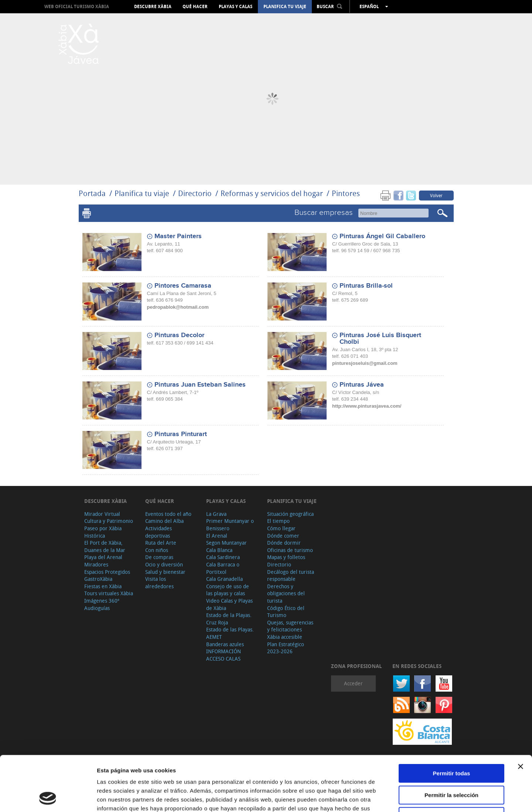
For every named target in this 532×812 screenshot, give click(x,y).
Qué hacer (195, 7)
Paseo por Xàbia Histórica (103, 532)
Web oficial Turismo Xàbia (77, 6)
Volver (436, 195)
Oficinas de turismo (290, 550)
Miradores (96, 564)
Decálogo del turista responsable (291, 575)
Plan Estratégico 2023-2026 (286, 648)
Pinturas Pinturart (181, 434)
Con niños (157, 550)
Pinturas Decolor (179, 335)
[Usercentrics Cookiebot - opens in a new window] (48, 798)
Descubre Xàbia (153, 7)
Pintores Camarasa (183, 286)
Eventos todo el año (168, 514)
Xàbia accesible (285, 637)
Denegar (451, 765)
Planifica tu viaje (285, 7)
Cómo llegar (281, 528)
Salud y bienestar (165, 572)
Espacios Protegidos (107, 572)
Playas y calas (236, 7)
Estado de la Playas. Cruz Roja (229, 619)
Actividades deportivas (158, 532)
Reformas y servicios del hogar (272, 193)
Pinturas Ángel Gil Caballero (382, 236)
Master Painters (178, 236)
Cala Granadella (224, 579)
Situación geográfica (290, 514)
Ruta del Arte (161, 543)
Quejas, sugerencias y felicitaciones (290, 626)
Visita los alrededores (159, 583)
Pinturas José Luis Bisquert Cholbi (380, 339)
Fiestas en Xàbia (103, 586)
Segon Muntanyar (226, 543)
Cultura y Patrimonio (109, 521)
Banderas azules (225, 644)
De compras (159, 557)
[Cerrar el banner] (521, 715)
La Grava (216, 514)
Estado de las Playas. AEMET (230, 633)
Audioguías (97, 608)
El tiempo (278, 521)
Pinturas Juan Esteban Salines (200, 385)
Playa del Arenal (103, 557)
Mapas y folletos (286, 557)
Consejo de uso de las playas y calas (228, 590)
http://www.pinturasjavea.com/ (367, 406)
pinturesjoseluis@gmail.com (365, 363)
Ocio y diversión (164, 564)
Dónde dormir (284, 543)
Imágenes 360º (102, 601)
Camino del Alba (164, 521)
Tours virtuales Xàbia (109, 593)
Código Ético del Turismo (286, 612)
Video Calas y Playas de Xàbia (229, 604)
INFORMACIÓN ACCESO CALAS (224, 655)
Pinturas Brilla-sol (366, 286)
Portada (92, 193)
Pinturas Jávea (362, 385)
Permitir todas (452, 722)
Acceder (353, 683)
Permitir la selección (451, 744)
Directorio (196, 193)
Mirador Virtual (102, 514)
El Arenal (217, 536)
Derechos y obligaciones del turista (286, 593)
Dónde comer (283, 536)
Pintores (346, 193)
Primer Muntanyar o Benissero (230, 525)
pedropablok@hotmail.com (178, 307)
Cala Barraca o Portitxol (223, 568)
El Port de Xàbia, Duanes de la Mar (105, 546)
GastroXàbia (98, 579)
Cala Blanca (219, 550)
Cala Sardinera (223, 557)
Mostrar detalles (400, 797)
